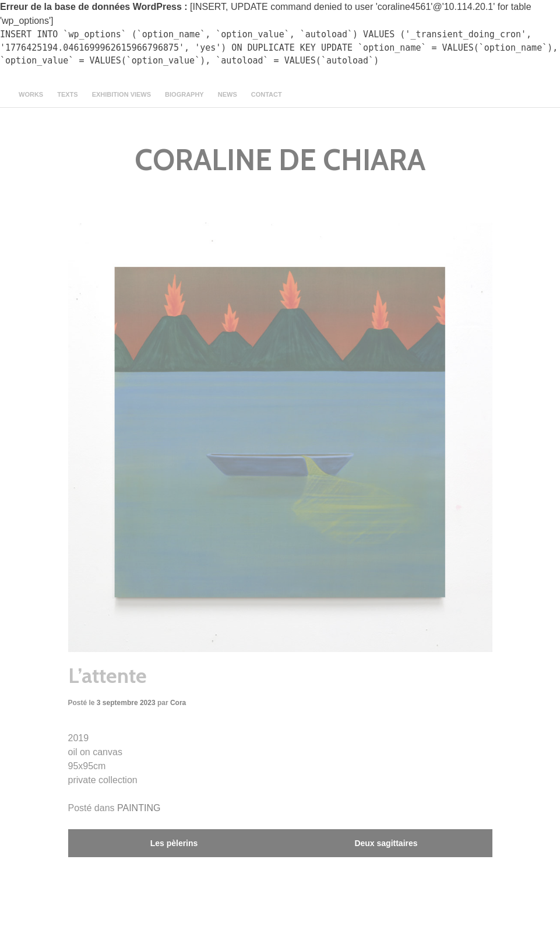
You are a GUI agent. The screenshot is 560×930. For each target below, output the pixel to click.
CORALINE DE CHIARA (280, 160)
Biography (184, 94)
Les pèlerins (174, 843)
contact (267, 94)
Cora (178, 703)
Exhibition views (121, 94)
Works (31, 94)
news (228, 94)
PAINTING (139, 808)
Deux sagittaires (386, 843)
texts (67, 94)
